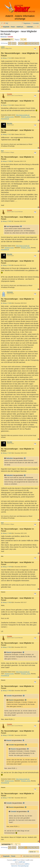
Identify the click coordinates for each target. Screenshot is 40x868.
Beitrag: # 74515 (6, 691)
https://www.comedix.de (23, 115)
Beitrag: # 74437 (6, 453)
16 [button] (23, 43)
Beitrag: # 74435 (6, 303)
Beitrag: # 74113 (6, 58)
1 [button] (15, 43)
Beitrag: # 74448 (6, 533)
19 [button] (32, 43)
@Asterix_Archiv (26, 117)
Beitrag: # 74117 (6, 134)
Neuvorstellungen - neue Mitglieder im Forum (19, 33)
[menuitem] (6, 23)
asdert (3, 47)
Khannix (9, 652)
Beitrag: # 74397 (6, 221)
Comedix (10, 37)
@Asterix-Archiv (9, 117)
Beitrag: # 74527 (6, 798)
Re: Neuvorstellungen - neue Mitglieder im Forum (20, 54)
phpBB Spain (22, 862)
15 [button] (19, 43)
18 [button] (29, 43)
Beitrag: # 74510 (6, 602)
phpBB (14, 860)
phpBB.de (27, 864)
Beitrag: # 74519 (6, 735)
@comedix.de (5, 119)
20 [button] (35, 43)
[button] (10, 43)
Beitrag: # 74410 (6, 265)
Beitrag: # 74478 (6, 567)
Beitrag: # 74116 (6, 105)
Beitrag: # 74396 (6, 161)
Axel (2, 151)
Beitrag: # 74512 (6, 647)
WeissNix (10, 123)
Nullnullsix (10, 292)
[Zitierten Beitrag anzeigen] (21, 226)
